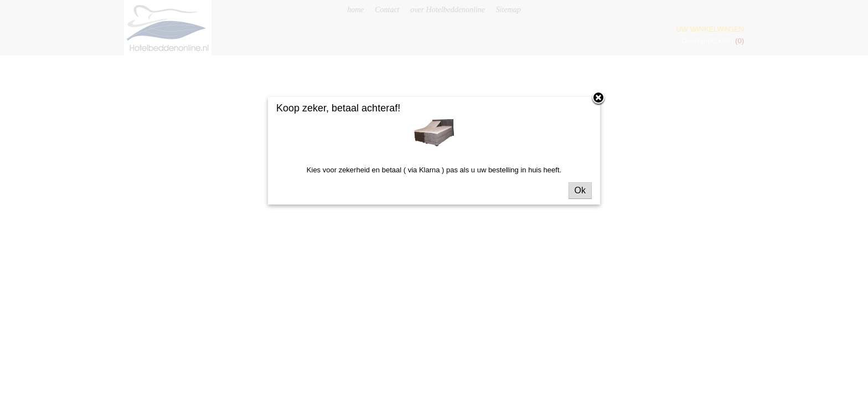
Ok (580, 190)
